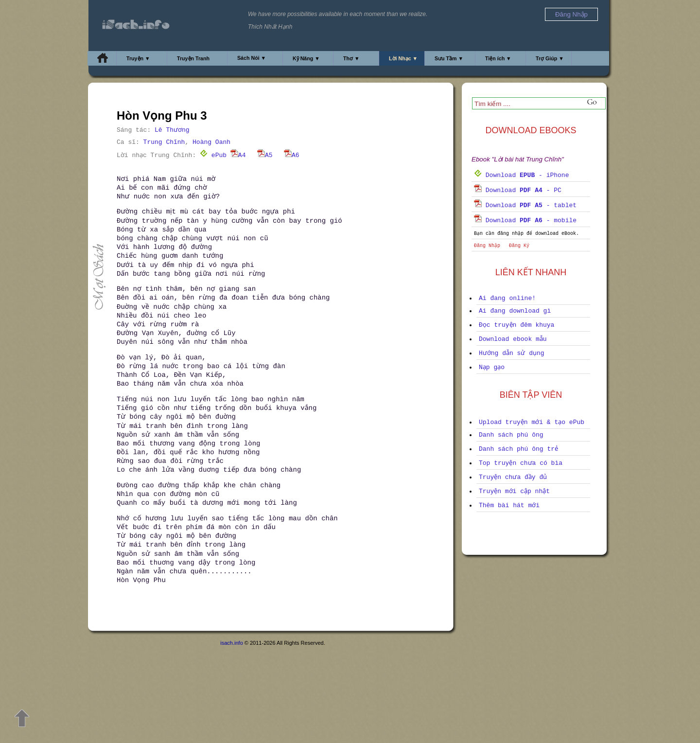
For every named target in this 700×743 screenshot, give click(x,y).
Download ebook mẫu (513, 339)
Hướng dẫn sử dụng (512, 353)
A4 (238, 155)
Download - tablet (525, 205)
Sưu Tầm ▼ (449, 58)
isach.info (231, 643)
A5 (265, 155)
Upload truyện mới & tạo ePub (532, 422)
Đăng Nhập (487, 246)
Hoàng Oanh (211, 142)
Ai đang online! (507, 298)
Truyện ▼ (138, 58)
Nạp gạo (492, 367)
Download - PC (518, 190)
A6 (292, 155)
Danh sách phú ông (511, 435)
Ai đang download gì (515, 311)
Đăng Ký (519, 246)
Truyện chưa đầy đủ (513, 477)
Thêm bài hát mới (509, 505)
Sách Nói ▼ (252, 58)
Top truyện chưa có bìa (521, 463)
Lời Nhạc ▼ (403, 58)
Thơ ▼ (351, 58)
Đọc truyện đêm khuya (516, 325)
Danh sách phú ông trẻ (518, 449)
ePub (213, 155)
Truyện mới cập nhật (514, 491)
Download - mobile (525, 221)
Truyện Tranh (193, 58)
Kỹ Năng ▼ (306, 58)
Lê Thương (172, 130)
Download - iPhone (521, 175)
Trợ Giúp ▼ (550, 58)
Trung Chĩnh (164, 142)
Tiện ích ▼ (498, 58)
